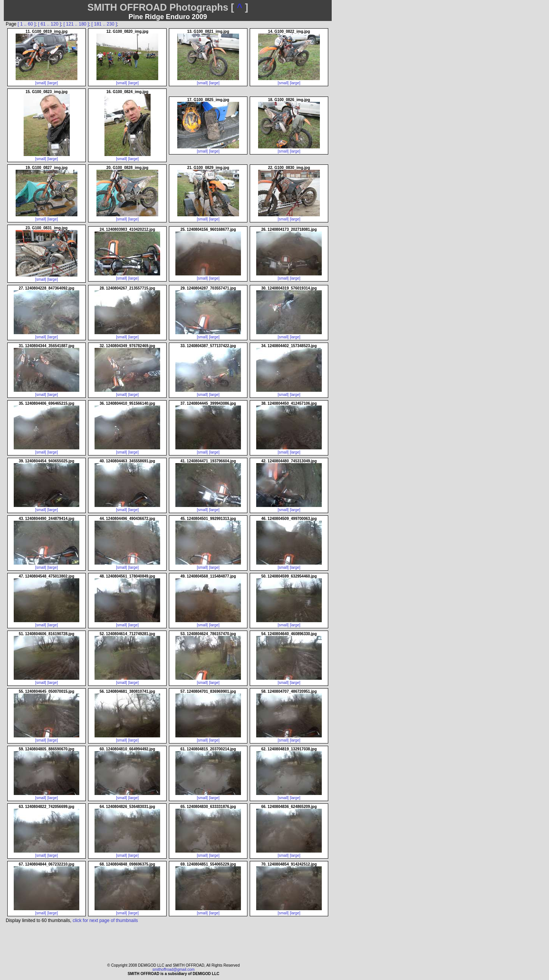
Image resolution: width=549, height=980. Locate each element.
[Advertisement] (366, 477)
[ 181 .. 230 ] (104, 24)
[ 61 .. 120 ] (50, 24)
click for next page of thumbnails (105, 920)
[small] (41, 83)
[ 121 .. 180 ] (76, 24)
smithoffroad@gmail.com (174, 970)
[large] (53, 83)
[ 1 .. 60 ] (26, 24)
